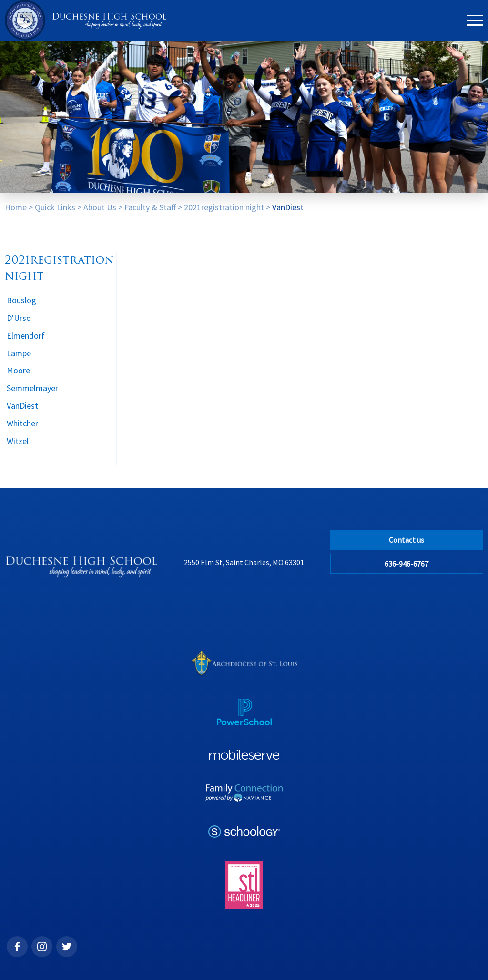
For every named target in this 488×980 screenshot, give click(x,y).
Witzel (18, 441)
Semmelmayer (32, 388)
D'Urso (19, 318)
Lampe (19, 353)
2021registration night (224, 207)
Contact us (407, 540)
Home (16, 207)
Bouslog (21, 300)
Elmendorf (26, 335)
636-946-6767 (407, 564)
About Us (100, 207)
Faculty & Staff (150, 207)
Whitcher (22, 423)
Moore (18, 370)
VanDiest (288, 207)
